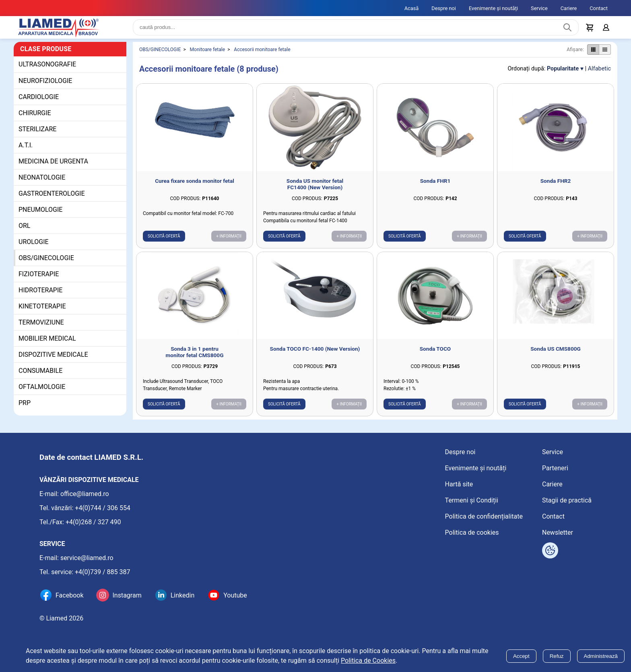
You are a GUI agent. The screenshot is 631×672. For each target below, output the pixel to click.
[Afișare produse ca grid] (593, 56)
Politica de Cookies (368, 661)
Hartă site (459, 484)
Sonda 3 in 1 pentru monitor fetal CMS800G (195, 358)
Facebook (69, 595)
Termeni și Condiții (472, 500)
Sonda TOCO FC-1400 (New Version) (315, 355)
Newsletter (558, 532)
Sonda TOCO (435, 355)
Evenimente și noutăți (493, 8)
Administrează (601, 656)
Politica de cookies (472, 532)
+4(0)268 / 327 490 (93, 522)
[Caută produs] (567, 31)
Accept (521, 656)
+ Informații (229, 243)
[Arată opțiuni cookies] (550, 550)
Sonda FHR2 (556, 187)
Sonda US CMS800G (556, 355)
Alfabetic (599, 75)
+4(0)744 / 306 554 (103, 508)
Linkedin (183, 595)
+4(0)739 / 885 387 (103, 572)
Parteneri (555, 468)
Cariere (569, 8)
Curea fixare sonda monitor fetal (195, 187)
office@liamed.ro (85, 494)
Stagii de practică (567, 500)
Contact (599, 8)
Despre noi (444, 8)
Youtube (235, 595)
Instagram (127, 595)
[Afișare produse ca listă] (605, 56)
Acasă (412, 8)
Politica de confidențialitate (484, 516)
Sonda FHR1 (435, 187)
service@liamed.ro (87, 558)
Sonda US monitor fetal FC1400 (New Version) (315, 190)
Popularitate (563, 75)
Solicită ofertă (164, 243)
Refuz (557, 656)
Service (539, 8)
